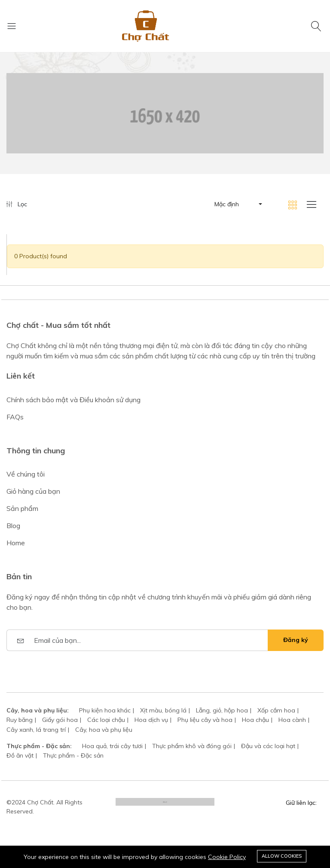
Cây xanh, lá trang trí (36, 730)
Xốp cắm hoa (276, 710)
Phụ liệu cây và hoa (205, 720)
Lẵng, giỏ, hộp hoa (222, 710)
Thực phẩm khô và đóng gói (192, 746)
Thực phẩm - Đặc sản (73, 755)
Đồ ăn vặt (20, 755)
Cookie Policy (227, 857)
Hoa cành (292, 720)
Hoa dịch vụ (151, 720)
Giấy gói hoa (60, 720)
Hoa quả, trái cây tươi (112, 746)
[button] (238, 204)
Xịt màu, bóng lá (163, 710)
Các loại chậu (106, 720)
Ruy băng (20, 720)
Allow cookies (282, 856)
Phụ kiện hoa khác (105, 710)
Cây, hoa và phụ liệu (104, 730)
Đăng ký (296, 640)
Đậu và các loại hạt (268, 746)
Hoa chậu (255, 720)
